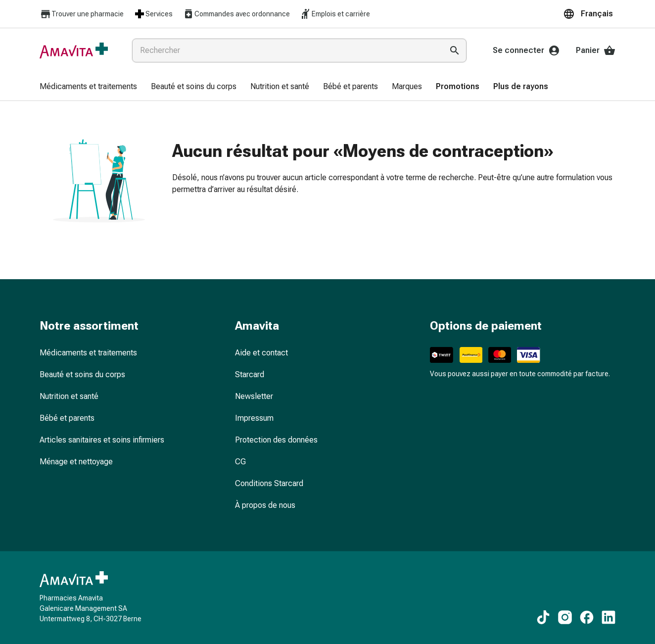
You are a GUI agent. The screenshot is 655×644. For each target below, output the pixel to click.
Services (153, 14)
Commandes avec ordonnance (236, 14)
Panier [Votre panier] (596, 50)
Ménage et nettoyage (76, 462)
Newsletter (254, 396)
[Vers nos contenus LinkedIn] (608, 617)
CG (240, 462)
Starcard (250, 374)
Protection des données (276, 440)
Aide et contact (261, 353)
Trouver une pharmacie (82, 14)
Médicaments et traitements (88, 353)
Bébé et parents (67, 418)
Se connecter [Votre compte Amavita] (526, 50)
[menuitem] (88, 87)
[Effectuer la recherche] (455, 50)
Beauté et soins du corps (82, 374)
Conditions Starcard (269, 483)
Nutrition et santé (69, 396)
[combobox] (285, 50)
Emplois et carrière (335, 14)
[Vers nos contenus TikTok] (543, 617)
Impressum (254, 418)
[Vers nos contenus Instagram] (565, 617)
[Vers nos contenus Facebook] (587, 617)
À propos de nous (265, 505)
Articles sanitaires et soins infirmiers (102, 440)
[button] (589, 14)
